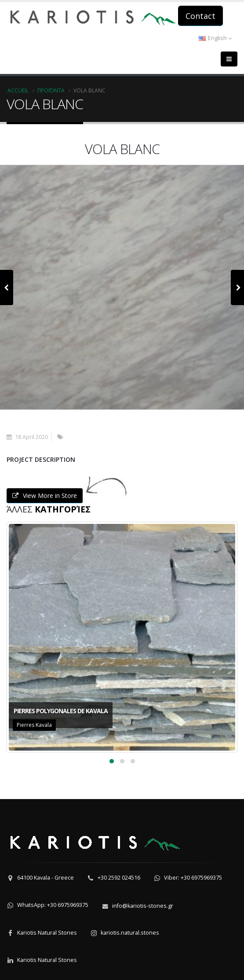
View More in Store (45, 496)
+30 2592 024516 (119, 878)
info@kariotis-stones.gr (143, 906)
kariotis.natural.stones (130, 933)
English (215, 38)
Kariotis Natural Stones (47, 933)
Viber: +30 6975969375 (193, 878)
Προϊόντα (51, 90)
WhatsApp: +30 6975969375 (53, 905)
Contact (200, 16)
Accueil (18, 90)
